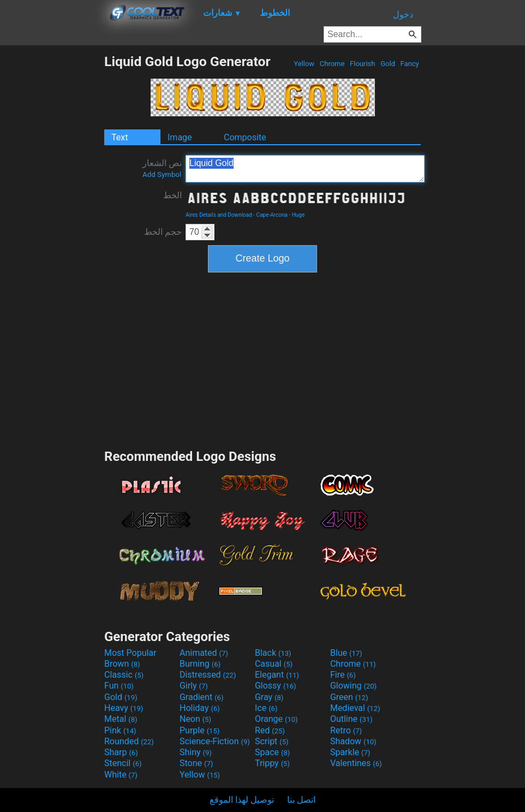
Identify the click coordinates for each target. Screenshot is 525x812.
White (121, 775)
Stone (196, 763)
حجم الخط (163, 232)
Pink (120, 730)
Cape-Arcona (272, 215)
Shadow (353, 741)
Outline (351, 719)
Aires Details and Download (219, 215)
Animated (204, 653)
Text (120, 137)
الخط (172, 195)
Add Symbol (162, 174)
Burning (200, 664)
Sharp (121, 752)
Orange (276, 719)
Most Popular (130, 653)
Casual (274, 664)
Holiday (200, 708)
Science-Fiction (215, 741)
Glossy (276, 686)
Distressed (208, 675)
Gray (269, 697)
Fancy (410, 64)
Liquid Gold (305, 169)
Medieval (355, 708)
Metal (121, 719)
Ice (266, 708)
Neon (195, 719)
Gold (388, 64)
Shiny (196, 752)
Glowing (353, 686)
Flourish (363, 64)
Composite (245, 137)
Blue (346, 653)
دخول (403, 14)
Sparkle (350, 752)
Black (273, 653)
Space (272, 752)
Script (272, 741)
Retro (346, 730)
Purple (199, 730)
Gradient (201, 697)
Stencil (123, 763)
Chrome (332, 64)
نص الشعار (162, 168)
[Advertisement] (52, 217)
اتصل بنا (301, 800)
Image (180, 137)
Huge (299, 215)
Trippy (272, 763)
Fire (343, 675)
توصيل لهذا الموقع (242, 800)
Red (270, 730)
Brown (122, 664)
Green (349, 697)
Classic (124, 675)
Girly (194, 686)
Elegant (277, 675)
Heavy (124, 708)
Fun (119, 686)
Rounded (129, 741)
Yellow (304, 64)
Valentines (356, 763)
